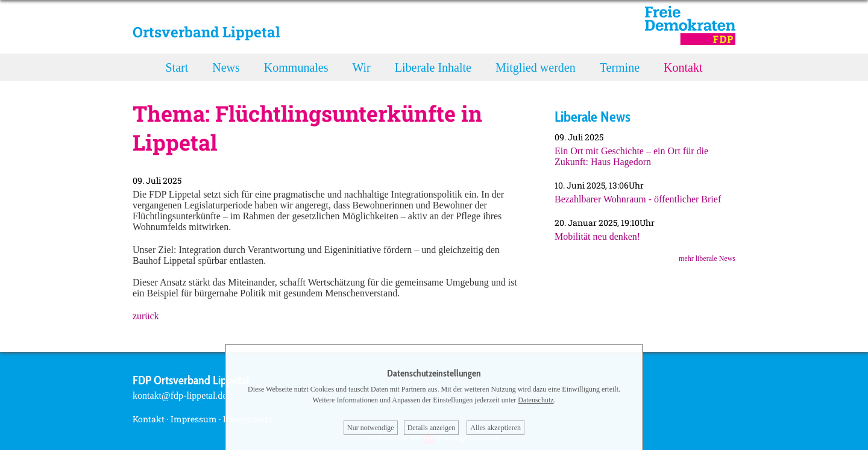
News (226, 67)
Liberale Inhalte (433, 67)
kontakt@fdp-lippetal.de (180, 395)
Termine (620, 67)
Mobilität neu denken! (597, 236)
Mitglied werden (536, 67)
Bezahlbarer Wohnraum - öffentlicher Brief (638, 199)
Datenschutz (536, 400)
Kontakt (683, 67)
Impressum (194, 419)
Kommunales (296, 67)
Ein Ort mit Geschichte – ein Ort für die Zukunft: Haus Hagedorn (631, 156)
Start (177, 67)
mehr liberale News (707, 258)
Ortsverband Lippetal (206, 32)
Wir (361, 67)
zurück (146, 316)
